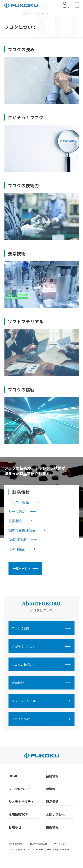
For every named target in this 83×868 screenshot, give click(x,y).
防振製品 (15, 521)
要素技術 (18, 683)
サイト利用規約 (16, 844)
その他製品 (17, 549)
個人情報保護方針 (39, 844)
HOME (13, 776)
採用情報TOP (18, 814)
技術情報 (52, 827)
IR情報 (51, 789)
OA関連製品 (18, 540)
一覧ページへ (22, 568)
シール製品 (17, 511)
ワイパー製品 (19, 502)
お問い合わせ (55, 814)
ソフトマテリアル (24, 701)
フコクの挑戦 (21, 719)
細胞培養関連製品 (22, 530)
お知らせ (15, 827)
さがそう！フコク (24, 646)
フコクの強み (21, 628)
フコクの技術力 (22, 665)
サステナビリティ (21, 802)
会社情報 (52, 776)
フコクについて (20, 789)
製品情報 (52, 802)
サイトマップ (60, 844)
